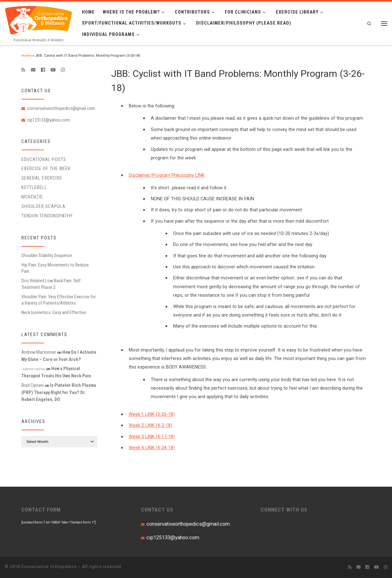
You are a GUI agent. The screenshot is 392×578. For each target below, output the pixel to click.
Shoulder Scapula (43, 206)
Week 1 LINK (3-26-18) (152, 414)
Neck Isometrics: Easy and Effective (54, 312)
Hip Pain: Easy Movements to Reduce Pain (55, 268)
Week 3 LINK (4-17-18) (152, 437)
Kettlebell (34, 187)
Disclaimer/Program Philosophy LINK (167, 175)
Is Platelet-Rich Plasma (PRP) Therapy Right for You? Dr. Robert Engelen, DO (59, 392)
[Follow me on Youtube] (53, 70)
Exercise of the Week (46, 169)
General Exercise (42, 178)
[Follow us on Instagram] (63, 70)
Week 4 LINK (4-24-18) (152, 448)
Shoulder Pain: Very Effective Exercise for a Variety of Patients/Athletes (59, 300)
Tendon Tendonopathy (47, 216)
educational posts (44, 159)
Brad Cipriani (33, 385)
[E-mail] (33, 70)
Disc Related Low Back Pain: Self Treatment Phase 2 (51, 284)
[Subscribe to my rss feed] (23, 70)
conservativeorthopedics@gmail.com (61, 108)
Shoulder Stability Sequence (47, 255)
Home (26, 55)
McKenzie (32, 197)
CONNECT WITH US (284, 510)
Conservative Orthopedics (49, 567)
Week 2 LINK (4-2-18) (151, 425)
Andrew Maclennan (39, 352)
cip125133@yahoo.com (48, 120)
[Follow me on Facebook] (43, 70)
